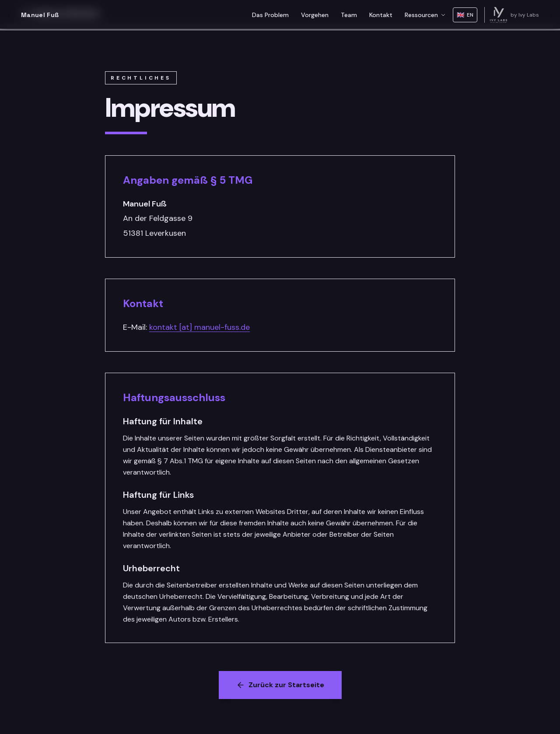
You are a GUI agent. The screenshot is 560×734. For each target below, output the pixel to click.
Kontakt (381, 15)
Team (349, 15)
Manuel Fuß (40, 15)
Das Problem (270, 15)
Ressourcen (425, 15)
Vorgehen (315, 15)
